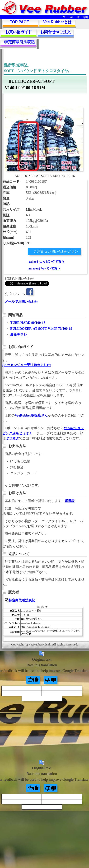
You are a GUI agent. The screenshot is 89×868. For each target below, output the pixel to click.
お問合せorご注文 (56, 32)
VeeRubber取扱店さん (31, 415)
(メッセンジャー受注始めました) (27, 365)
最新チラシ (19, 334)
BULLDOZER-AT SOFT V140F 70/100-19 (41, 329)
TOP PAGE (20, 22)
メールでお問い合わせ (21, 302)
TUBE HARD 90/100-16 (28, 323)
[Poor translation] (51, 680)
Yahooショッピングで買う (46, 262)
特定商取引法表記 (19, 42)
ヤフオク (12, 438)
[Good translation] (33, 680)
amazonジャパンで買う (44, 268)
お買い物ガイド (19, 32)
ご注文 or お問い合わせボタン (56, 251)
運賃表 (70, 501)
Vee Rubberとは (57, 22)
